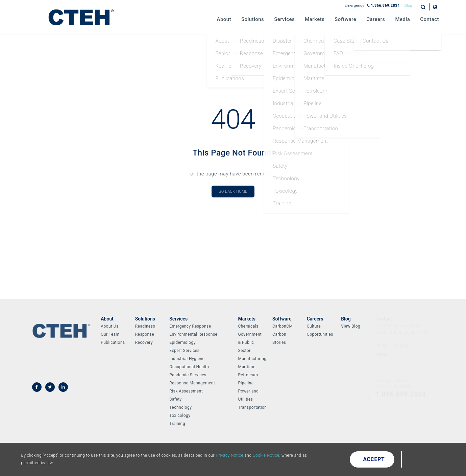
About (224, 19)
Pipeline (246, 383)
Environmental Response (193, 334)
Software (345, 19)
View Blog (351, 326)
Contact (430, 19)
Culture (314, 326)
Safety (175, 399)
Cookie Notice (266, 455)
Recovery (144, 342)
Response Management (192, 383)
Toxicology (180, 415)
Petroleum (248, 375)
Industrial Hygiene (187, 359)
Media (403, 19)
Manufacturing (252, 359)
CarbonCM (283, 326)
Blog (408, 6)
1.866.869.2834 (383, 6)
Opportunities (320, 334)
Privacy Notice (229, 455)
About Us (110, 326)
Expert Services (184, 351)
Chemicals (248, 326)
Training (177, 424)
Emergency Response (190, 326)
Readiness (145, 326)
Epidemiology (182, 342)
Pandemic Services (188, 375)
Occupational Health (189, 367)
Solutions (253, 19)
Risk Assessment (186, 391)
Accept (374, 459)
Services (284, 19)
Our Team (110, 334)
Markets (315, 19)
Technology (180, 407)
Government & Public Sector (250, 342)
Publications (113, 342)
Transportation (252, 407)
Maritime (247, 367)
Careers (376, 19)
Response (145, 334)
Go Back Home (233, 192)
